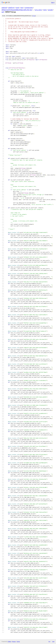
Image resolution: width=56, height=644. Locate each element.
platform (11, 8)
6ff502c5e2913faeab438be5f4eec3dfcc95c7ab (17, 10)
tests (45, 10)
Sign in (53, 2)
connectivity (29, 8)
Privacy (14, 642)
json (53, 641)
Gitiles (10, 642)
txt (49, 641)
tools (17, 8)
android (4, 8)
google (50, 10)
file (34, 16)
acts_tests (38, 10)
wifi (3, 12)
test (22, 8)
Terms (18, 642)
